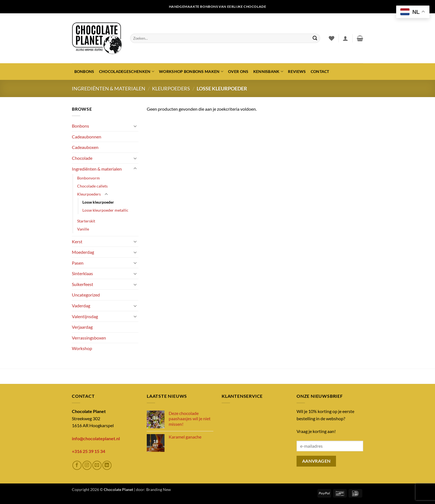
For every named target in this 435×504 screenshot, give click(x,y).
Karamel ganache (185, 437)
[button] (345, 38)
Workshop (82, 348)
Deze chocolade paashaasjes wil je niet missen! (190, 418)
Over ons (238, 71)
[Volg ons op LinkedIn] (107, 465)
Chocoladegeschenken (127, 71)
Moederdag (83, 252)
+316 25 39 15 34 (88, 451)
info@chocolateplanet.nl (96, 438)
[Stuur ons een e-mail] (97, 465)
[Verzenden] (315, 38)
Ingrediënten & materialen (109, 88)
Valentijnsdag (85, 316)
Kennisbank (268, 71)
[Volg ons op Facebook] (77, 465)
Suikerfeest (83, 284)
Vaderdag (81, 306)
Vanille (83, 229)
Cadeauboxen (85, 147)
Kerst (77, 241)
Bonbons (84, 71)
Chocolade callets (92, 186)
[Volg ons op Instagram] (87, 465)
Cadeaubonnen (87, 137)
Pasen (78, 263)
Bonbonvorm (88, 178)
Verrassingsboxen (89, 338)
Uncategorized (86, 295)
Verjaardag (82, 327)
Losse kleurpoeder (98, 202)
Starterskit (86, 221)
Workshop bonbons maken (191, 71)
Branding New (159, 489)
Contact (320, 71)
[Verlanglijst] (332, 38)
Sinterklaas (82, 273)
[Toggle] (135, 126)
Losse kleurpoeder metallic (105, 210)
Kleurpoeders (171, 88)
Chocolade (82, 158)
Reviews (297, 71)
